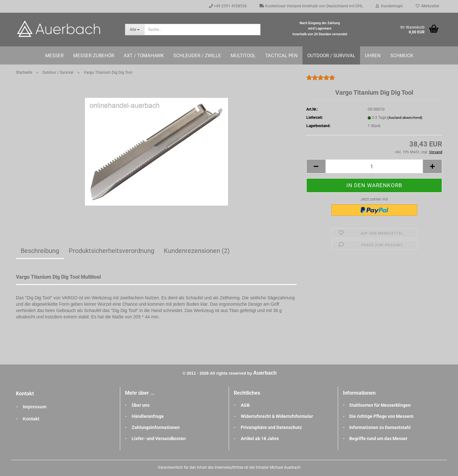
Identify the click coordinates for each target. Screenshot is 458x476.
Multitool (243, 56)
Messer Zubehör (94, 56)
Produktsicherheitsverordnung (111, 251)
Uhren (373, 56)
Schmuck (402, 56)
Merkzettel (427, 6)
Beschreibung (40, 251)
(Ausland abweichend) (405, 118)
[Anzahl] (374, 166)
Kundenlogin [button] (389, 6)
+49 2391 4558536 (228, 6)
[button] (316, 166)
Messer (54, 56)
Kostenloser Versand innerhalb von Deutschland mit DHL (311, 6)
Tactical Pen (281, 56)
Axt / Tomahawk (144, 56)
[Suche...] (135, 30)
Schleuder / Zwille (197, 56)
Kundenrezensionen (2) (197, 251)
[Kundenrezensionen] (321, 80)
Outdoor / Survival (331, 56)
